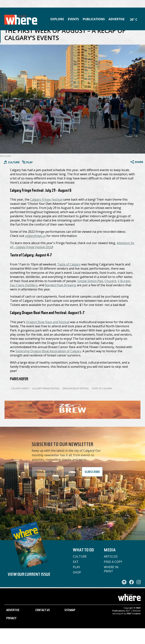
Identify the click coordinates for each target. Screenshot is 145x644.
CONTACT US (43, 626)
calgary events (20, 388)
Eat (76, 562)
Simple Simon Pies (90, 281)
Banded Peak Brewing (61, 285)
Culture (80, 556)
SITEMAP (70, 626)
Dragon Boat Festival (76, 388)
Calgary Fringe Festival (46, 199)
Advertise (117, 19)
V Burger (124, 281)
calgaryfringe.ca (35, 236)
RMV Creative (134, 629)
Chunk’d (110, 281)
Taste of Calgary (69, 264)
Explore (57, 19)
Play (76, 567)
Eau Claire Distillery (24, 285)
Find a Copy (113, 562)
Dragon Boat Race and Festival (48, 322)
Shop (77, 572)
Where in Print (111, 569)
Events (73, 19)
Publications (94, 19)
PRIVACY (11, 634)
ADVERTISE (13, 626)
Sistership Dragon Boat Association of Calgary (48, 351)
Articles (111, 556)
